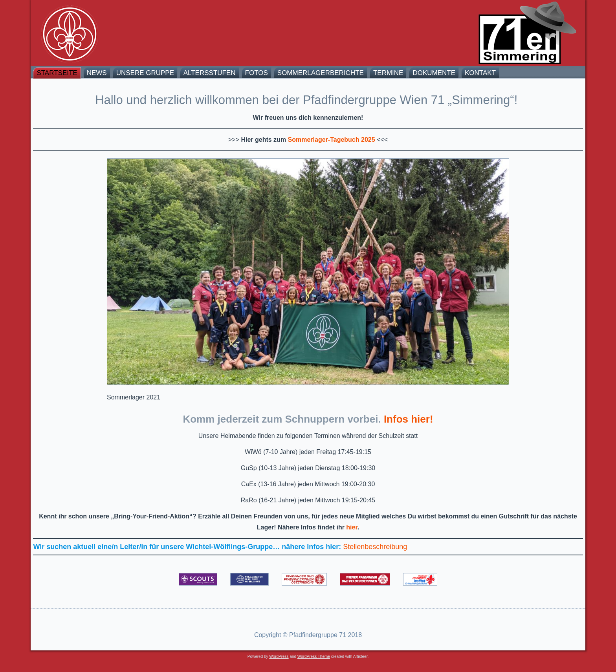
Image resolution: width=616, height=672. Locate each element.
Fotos (257, 73)
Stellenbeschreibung (375, 547)
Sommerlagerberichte (321, 73)
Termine (388, 73)
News (97, 73)
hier (352, 527)
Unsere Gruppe (145, 73)
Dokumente (434, 73)
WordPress (279, 656)
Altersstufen (210, 73)
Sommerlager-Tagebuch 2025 (332, 140)
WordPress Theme (314, 656)
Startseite (57, 73)
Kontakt (480, 73)
